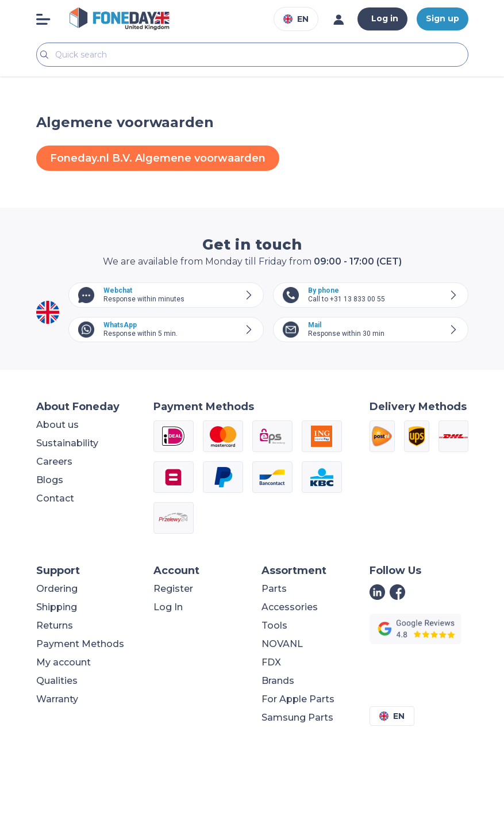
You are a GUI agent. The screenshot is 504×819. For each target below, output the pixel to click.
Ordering (57, 589)
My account (64, 662)
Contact (55, 498)
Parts (274, 589)
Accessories (290, 607)
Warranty (57, 699)
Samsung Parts (297, 717)
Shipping (57, 607)
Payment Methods (80, 644)
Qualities (57, 681)
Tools (274, 625)
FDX (271, 662)
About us (57, 425)
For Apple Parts (298, 699)
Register (173, 589)
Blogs (50, 480)
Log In (168, 607)
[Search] (252, 55)
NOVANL (282, 644)
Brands (278, 681)
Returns (55, 625)
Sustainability (67, 443)
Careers (54, 462)
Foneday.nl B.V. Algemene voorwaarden (158, 158)
